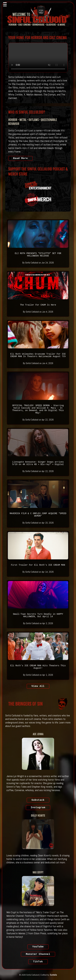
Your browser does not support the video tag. (38, 58)
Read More (20, 158)
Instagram (38, 808)
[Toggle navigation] (5, 4)
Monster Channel (38, 954)
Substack (38, 800)
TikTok (38, 962)
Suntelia (53, 975)
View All (38, 686)
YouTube (38, 947)
